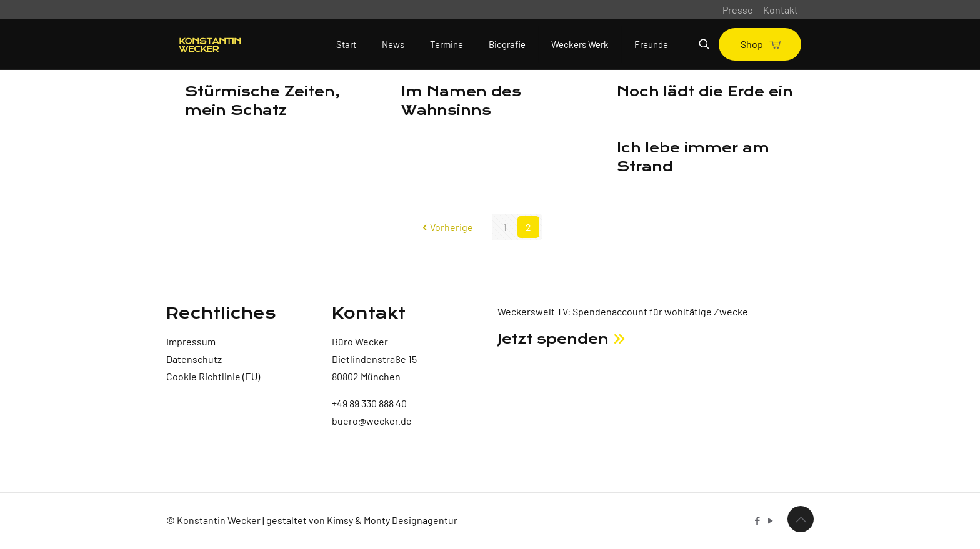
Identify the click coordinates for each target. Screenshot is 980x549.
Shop (760, 44)
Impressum (191, 341)
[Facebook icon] (757, 520)
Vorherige (447, 227)
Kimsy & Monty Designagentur (392, 520)
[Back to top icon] (801, 519)
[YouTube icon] (770, 520)
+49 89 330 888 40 (369, 403)
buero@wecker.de (372, 421)
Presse (738, 10)
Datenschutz (194, 359)
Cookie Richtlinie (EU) (213, 376)
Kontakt (781, 10)
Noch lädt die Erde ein (705, 92)
